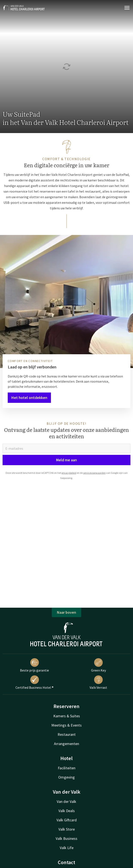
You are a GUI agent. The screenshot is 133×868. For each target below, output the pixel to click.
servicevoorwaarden (94, 473)
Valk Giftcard (67, 820)
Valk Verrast (98, 682)
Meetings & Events (66, 725)
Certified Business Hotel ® (34, 682)
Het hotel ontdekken (29, 398)
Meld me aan (66, 460)
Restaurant (67, 734)
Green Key (99, 665)
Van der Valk (66, 801)
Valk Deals (67, 811)
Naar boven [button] (66, 612)
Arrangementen (66, 744)
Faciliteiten (67, 768)
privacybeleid (69, 473)
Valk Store (67, 829)
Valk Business (66, 838)
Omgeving (66, 777)
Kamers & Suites (67, 716)
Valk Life (67, 848)
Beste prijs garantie (34, 665)
